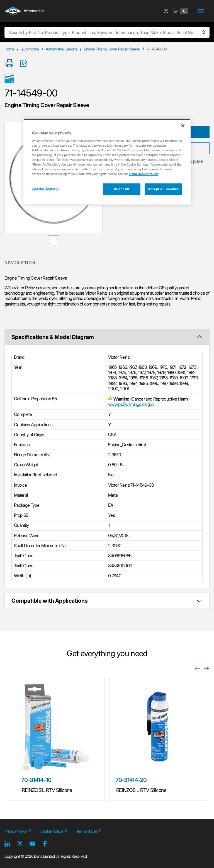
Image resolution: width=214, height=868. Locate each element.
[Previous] (197, 668)
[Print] (9, 64)
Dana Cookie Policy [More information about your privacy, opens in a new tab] (144, 174)
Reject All (122, 189)
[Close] (183, 126)
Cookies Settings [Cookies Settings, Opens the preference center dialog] (46, 189)
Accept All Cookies (163, 189)
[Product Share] (26, 64)
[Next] (206, 668)
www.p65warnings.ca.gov (131, 404)
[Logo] (24, 12)
